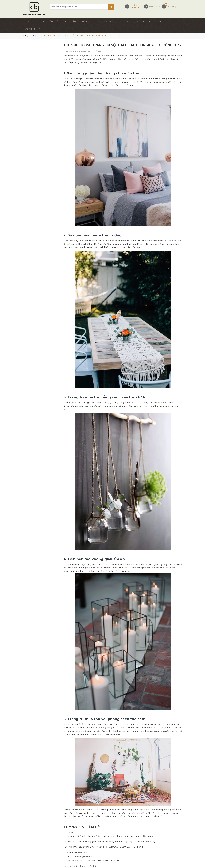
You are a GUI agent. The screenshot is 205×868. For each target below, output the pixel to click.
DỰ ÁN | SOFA (32, 29)
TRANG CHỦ (31, 22)
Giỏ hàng (171, 6)
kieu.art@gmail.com (84, 856)
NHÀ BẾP (108, 22)
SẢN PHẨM (70, 22)
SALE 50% (123, 22)
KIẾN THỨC (156, 22)
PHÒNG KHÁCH (89, 22)
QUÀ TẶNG (139, 22)
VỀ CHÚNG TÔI (51, 22)
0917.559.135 (136, 8)
